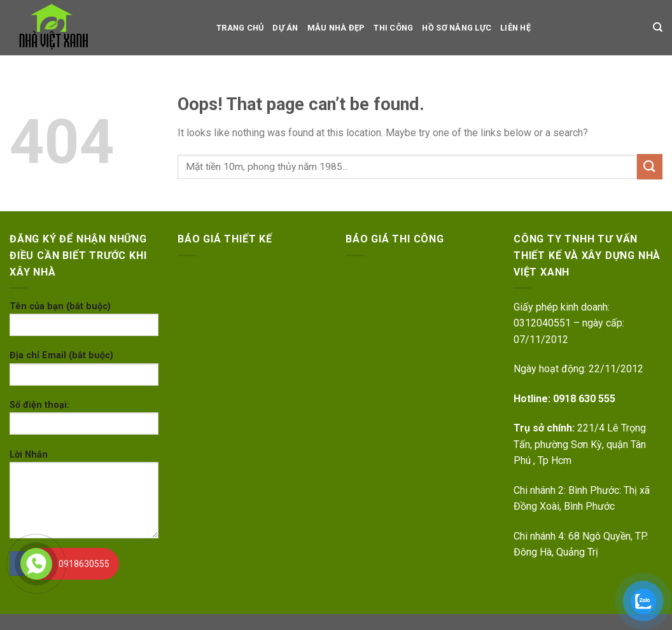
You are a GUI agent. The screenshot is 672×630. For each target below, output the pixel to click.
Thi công (393, 28)
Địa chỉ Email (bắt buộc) (84, 372)
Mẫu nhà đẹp (336, 28)
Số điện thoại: (84, 422)
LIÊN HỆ (515, 28)
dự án (285, 28)
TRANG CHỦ (240, 28)
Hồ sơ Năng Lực (457, 28)
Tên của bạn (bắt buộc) (84, 323)
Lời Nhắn (84, 498)
